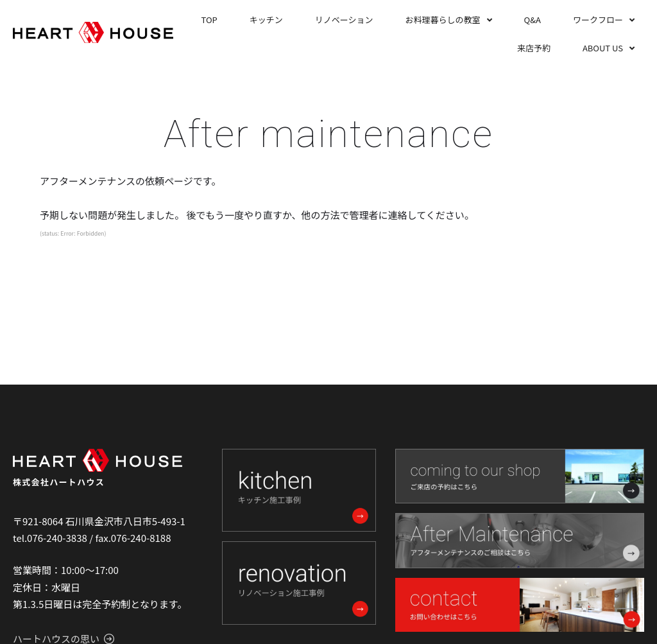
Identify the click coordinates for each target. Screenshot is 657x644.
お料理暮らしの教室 (443, 20)
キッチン (266, 20)
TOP (209, 20)
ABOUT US (603, 48)
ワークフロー (598, 20)
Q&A (533, 20)
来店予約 (534, 48)
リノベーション (344, 20)
